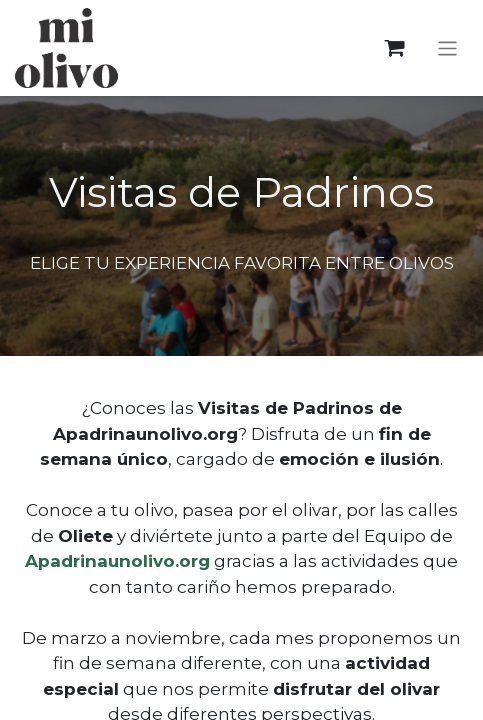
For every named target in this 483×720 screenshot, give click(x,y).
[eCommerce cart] (394, 48)
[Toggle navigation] (447, 47)
